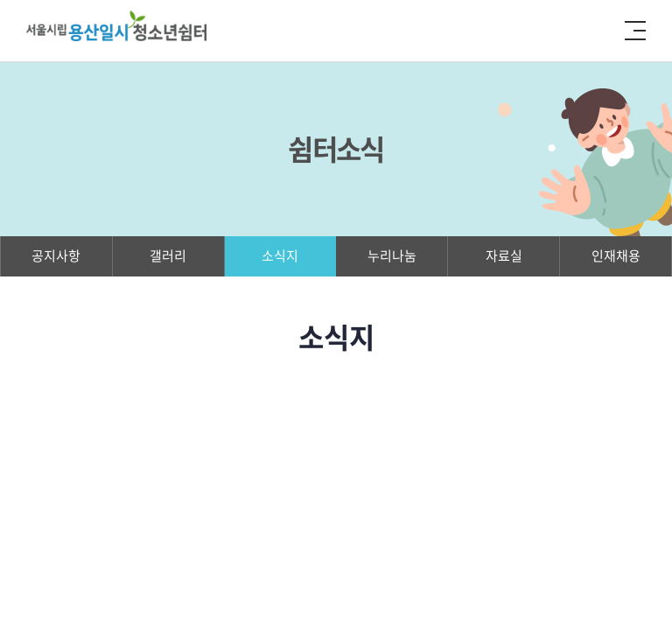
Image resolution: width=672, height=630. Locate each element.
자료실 (504, 255)
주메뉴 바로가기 (0, 0)
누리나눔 (392, 255)
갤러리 (168, 255)
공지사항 (56, 255)
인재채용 (616, 255)
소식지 (280, 255)
